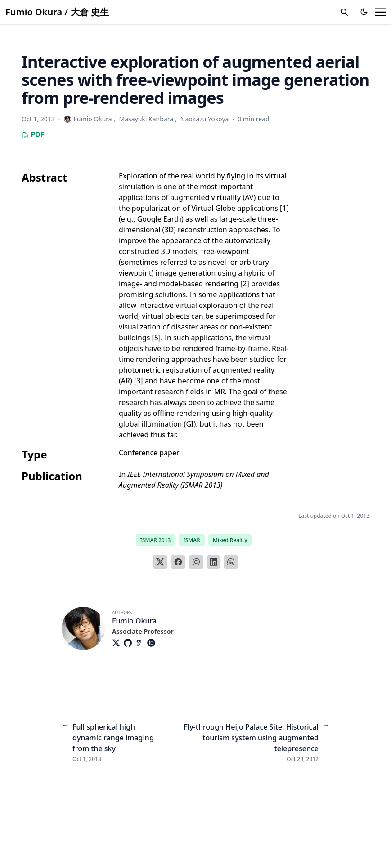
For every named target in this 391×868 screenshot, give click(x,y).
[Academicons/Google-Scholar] (141, 643)
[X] (160, 562)
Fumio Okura (134, 621)
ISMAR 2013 (156, 540)
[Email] (196, 562)
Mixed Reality (230, 540)
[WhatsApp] (231, 562)
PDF (33, 134)
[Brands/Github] (130, 643)
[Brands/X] (118, 643)
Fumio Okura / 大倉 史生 (57, 12)
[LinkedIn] (214, 562)
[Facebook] (178, 562)
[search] (344, 12)
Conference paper (149, 453)
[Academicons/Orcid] (153, 643)
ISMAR (191, 540)
